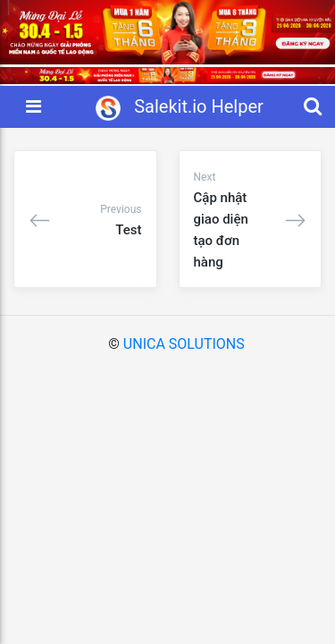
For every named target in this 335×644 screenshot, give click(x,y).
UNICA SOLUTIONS (184, 344)
